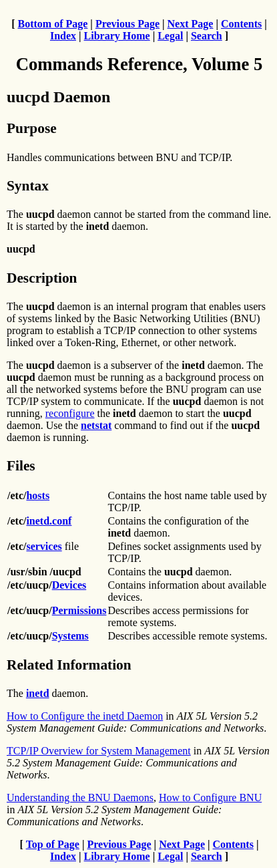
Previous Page (127, 24)
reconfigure (70, 413)
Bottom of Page (53, 24)
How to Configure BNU (210, 798)
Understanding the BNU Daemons (80, 798)
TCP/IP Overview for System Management (99, 751)
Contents (241, 24)
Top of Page (53, 844)
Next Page (191, 24)
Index (63, 36)
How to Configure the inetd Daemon (85, 716)
